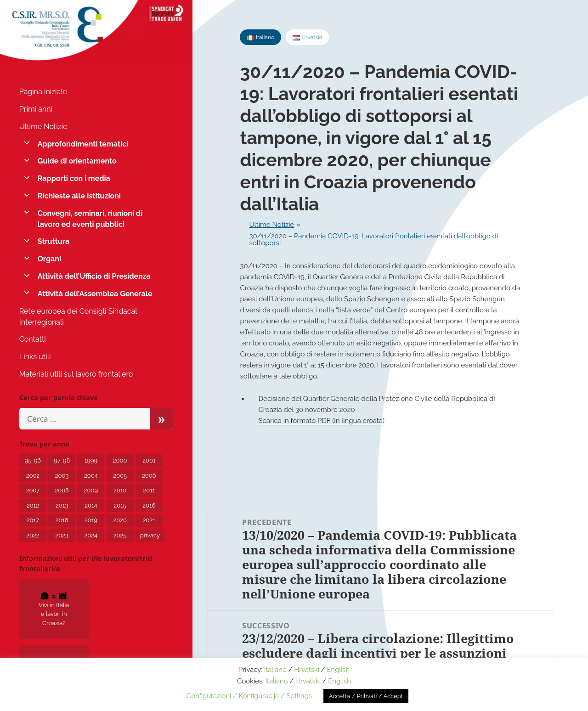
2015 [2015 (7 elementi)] (120, 505)
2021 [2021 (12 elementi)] (149, 520)
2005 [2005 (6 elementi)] (120, 476)
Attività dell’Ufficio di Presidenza (94, 276)
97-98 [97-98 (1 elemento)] (62, 460)
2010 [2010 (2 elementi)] (120, 490)
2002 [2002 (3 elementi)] (33, 476)
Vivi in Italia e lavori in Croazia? (54, 608)
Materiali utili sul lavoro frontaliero (76, 374)
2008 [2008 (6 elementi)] (62, 490)
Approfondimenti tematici (83, 144)
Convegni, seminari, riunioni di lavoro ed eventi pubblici (90, 219)
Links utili (35, 357)
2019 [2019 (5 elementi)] (91, 520)
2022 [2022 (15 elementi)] (33, 535)
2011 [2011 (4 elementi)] (149, 490)
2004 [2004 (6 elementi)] (91, 476)
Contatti (33, 339)
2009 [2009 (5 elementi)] (91, 490)
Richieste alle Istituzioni (79, 196)
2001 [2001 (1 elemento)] (149, 460)
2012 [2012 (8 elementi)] (33, 505)
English (338, 670)
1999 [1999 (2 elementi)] (91, 460)
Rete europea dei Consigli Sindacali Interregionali (79, 317)
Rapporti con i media (74, 178)
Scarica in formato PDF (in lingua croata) (321, 421)
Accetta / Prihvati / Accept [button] (366, 696)
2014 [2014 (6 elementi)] (91, 505)
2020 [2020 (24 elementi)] (120, 520)
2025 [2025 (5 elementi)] (120, 535)
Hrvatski (307, 670)
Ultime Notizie (43, 127)
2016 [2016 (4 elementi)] (149, 505)
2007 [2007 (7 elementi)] (33, 490)
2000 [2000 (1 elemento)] (120, 460)
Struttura (54, 241)
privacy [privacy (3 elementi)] (150, 535)
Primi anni (36, 109)
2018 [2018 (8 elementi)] (62, 520)
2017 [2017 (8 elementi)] (33, 520)
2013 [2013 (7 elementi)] (62, 505)
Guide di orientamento (77, 161)
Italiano (275, 670)
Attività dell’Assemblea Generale (95, 294)
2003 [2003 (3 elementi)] (62, 476)
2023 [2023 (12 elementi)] (62, 535)
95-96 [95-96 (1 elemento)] (33, 460)
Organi (49, 259)
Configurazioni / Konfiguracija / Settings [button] (249, 696)
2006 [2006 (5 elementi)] (149, 476)
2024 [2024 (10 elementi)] (91, 535)
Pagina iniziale (43, 92)
